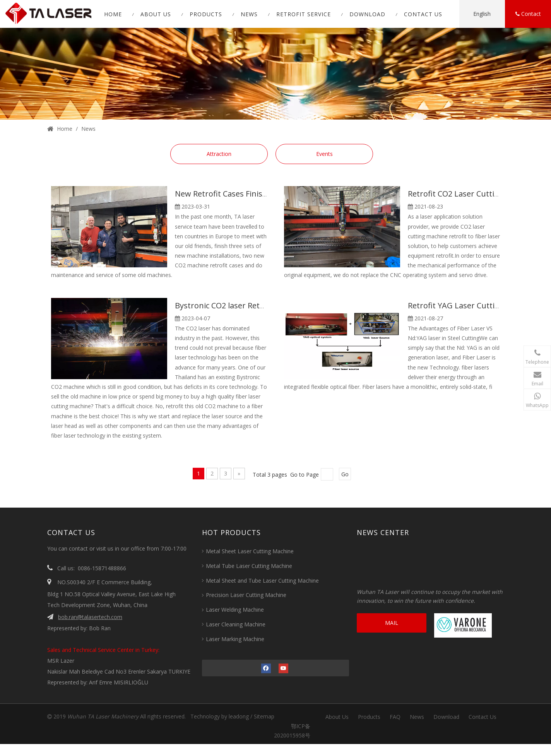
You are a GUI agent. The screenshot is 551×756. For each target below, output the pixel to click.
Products (369, 717)
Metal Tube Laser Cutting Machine (249, 566)
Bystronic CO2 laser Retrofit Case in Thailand (256, 305)
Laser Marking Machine (235, 639)
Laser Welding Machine (235, 610)
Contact (528, 14)
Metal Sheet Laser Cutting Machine (250, 551)
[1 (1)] (275, 74)
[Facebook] (266, 668)
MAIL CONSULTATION (392, 626)
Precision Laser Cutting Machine (246, 595)
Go (345, 474)
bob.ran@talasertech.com (90, 617)
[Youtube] (283, 668)
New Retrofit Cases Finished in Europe (244, 194)
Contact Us (483, 717)
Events (324, 154)
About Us (337, 717)
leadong (239, 716)
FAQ (395, 717)
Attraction (219, 154)
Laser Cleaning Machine (236, 624)
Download (446, 717)
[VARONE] (463, 625)
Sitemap (264, 716)
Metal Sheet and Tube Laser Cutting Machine (262, 581)
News (417, 717)
